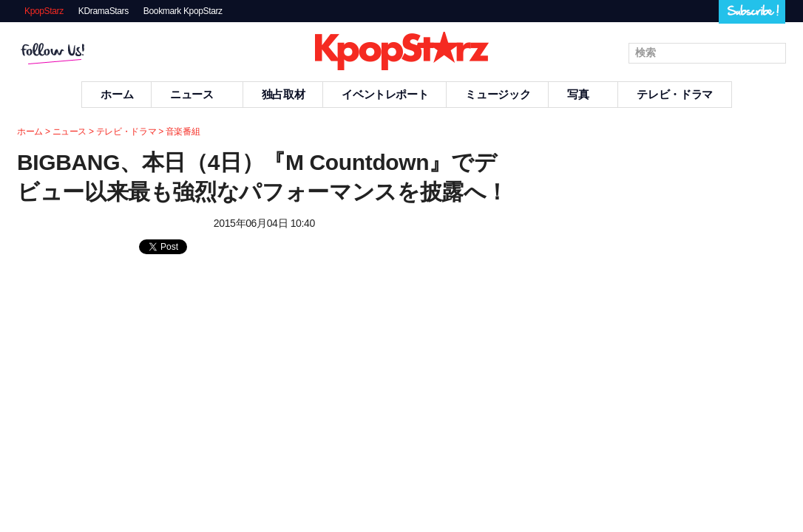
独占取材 (284, 94)
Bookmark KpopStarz (183, 11)
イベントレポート (385, 94)
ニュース (197, 94)
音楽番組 (183, 132)
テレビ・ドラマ (674, 94)
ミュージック (498, 94)
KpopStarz (44, 11)
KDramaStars (104, 11)
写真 (583, 94)
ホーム (117, 94)
